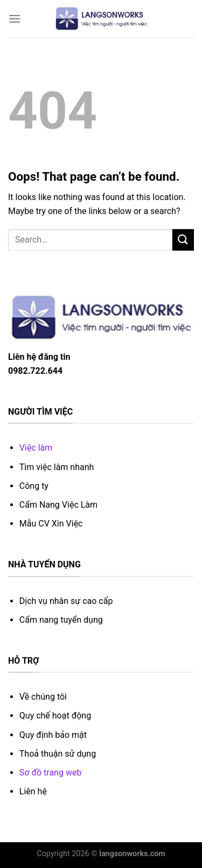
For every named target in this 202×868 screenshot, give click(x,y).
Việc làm (36, 448)
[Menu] (15, 19)
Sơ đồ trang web (51, 773)
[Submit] (183, 240)
